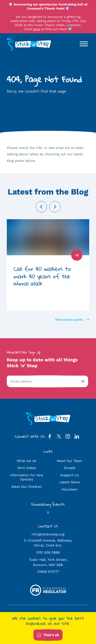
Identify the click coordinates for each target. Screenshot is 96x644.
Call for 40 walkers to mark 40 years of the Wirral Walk (42, 276)
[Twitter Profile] (59, 437)
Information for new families (27, 477)
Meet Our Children (27, 487)
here (36, 29)
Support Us (70, 475)
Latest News (70, 482)
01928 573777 (48, 572)
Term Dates (27, 468)
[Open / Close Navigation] (84, 44)
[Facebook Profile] (50, 437)
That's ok (48, 635)
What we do (27, 461)
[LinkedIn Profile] (77, 437)
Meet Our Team (69, 461)
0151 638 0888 (48, 552)
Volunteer (69, 489)
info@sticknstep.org (48, 534)
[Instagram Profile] (68, 437)
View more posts (72, 320)
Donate (70, 468)
